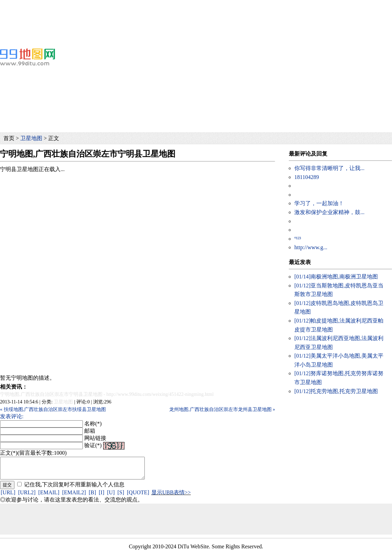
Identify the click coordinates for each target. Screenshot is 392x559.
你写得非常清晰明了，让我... (329, 168)
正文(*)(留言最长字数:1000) (33, 453)
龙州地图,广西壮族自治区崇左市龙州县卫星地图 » (222, 409)
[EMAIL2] (74, 497)
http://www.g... (311, 247)
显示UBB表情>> (171, 497)
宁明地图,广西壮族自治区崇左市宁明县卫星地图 (51, 394)
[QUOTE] (138, 497)
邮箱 (90, 431)
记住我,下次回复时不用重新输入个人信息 (74, 489)
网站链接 (95, 438)
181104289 (307, 177)
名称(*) (93, 424)
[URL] (8, 497)
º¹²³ (298, 239)
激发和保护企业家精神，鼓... (329, 212)
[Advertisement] (163, 15)
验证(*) (93, 445)
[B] (92, 497)
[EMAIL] (49, 497)
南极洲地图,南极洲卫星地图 (336, 277)
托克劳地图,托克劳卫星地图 (336, 391)
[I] (101, 497)
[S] (121, 497)
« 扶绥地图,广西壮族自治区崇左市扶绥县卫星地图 (53, 409)
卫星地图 (31, 138)
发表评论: (12, 416)
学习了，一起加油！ (319, 203)
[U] (111, 497)
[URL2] (27, 497)
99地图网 (28, 57)
